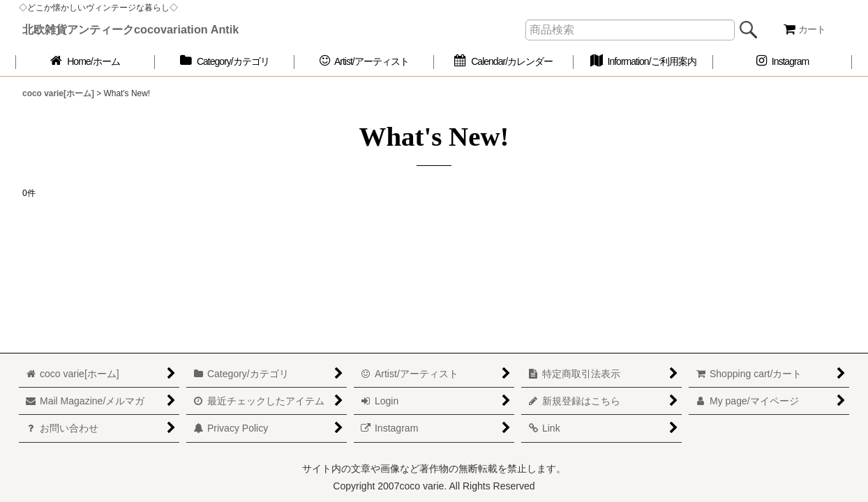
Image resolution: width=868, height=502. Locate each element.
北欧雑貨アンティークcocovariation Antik (130, 29)
